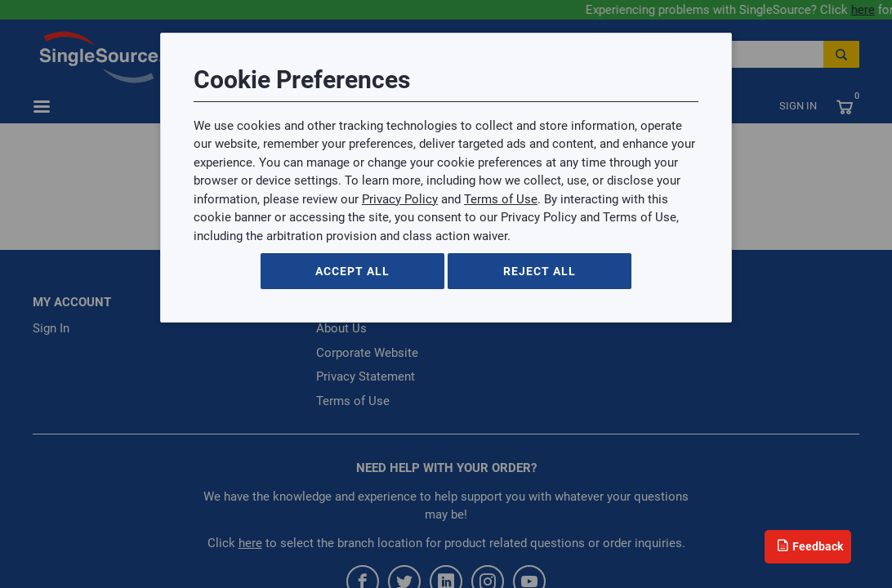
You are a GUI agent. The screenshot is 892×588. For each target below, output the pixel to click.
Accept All (352, 271)
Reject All (540, 271)
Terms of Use (501, 199)
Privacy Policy (400, 199)
